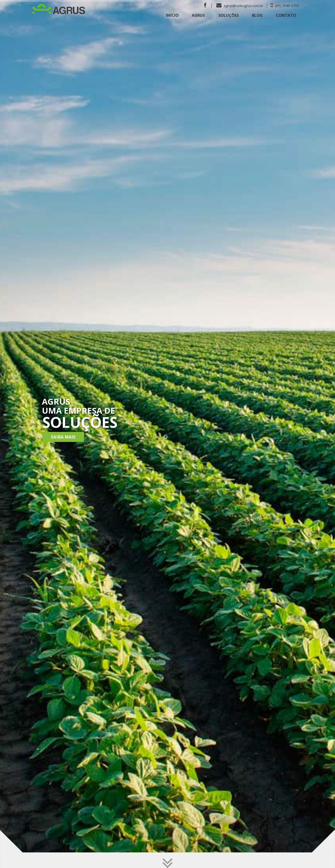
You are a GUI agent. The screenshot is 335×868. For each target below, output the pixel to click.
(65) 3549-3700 (285, 6)
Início (172, 15)
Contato (286, 15)
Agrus (198, 15)
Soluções (229, 15)
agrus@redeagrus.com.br (240, 6)
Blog (257, 15)
